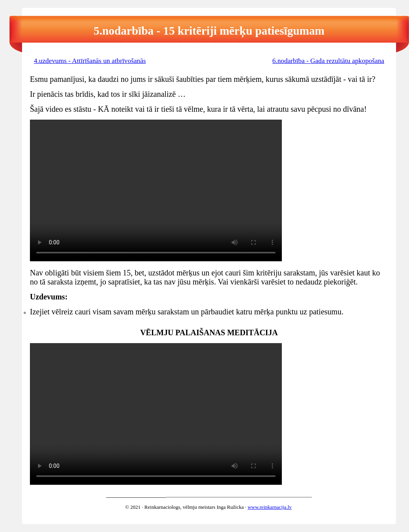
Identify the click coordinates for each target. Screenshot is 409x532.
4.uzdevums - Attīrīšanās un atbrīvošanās (90, 61)
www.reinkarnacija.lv (270, 507)
